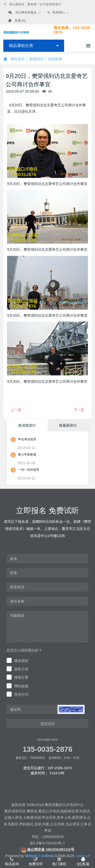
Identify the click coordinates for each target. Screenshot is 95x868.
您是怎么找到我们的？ (24, 650)
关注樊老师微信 (26, 12)
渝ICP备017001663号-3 (47, 843)
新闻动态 (36, 59)
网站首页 (14, 59)
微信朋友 (21, 661)
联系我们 (59, 12)
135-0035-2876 (48, 749)
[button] (71, 709)
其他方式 (21, 694)
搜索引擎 (21, 677)
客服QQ (20, 21)
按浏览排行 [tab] (27, 425)
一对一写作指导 (29, 470)
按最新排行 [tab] (68, 425)
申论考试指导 (27, 439)
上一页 (16, 410)
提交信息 (48, 724)
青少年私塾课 (27, 455)
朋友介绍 (21, 669)
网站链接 (21, 686)
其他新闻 (55, 59)
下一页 (79, 410)
